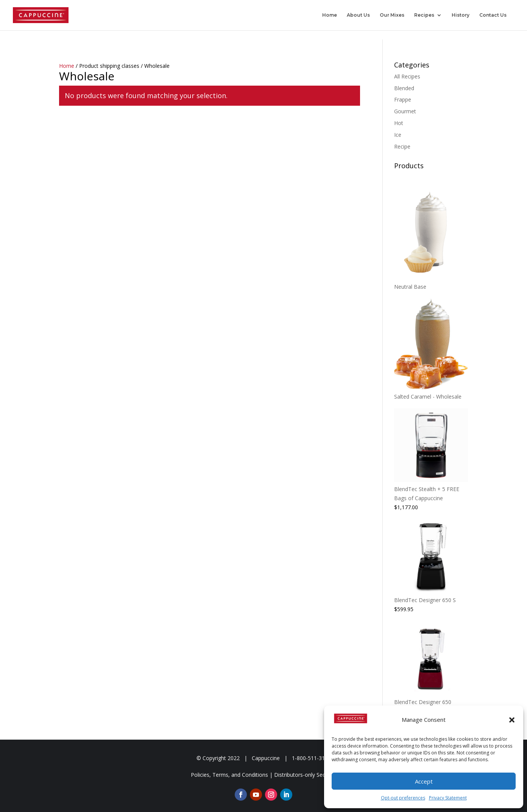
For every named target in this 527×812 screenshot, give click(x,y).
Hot (399, 123)
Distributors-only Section (304, 775)
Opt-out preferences (403, 798)
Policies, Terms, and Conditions (229, 775)
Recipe (402, 146)
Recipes (424, 15)
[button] (512, 720)
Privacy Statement (448, 798)
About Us (358, 15)
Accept (424, 781)
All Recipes (407, 76)
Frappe (403, 99)
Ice (398, 135)
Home (330, 15)
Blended (404, 88)
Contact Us (493, 15)
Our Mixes (392, 15)
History (461, 15)
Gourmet (405, 111)
